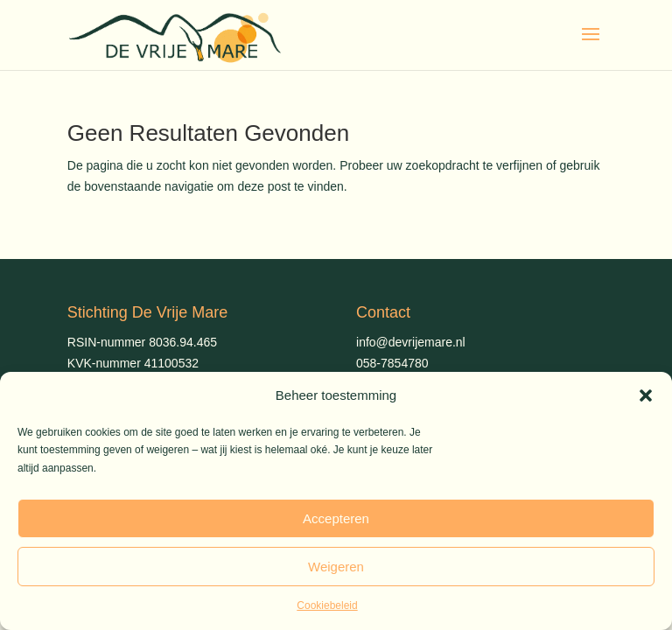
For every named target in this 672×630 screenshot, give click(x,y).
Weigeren (336, 567)
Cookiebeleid (327, 605)
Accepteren (336, 518)
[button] (646, 395)
